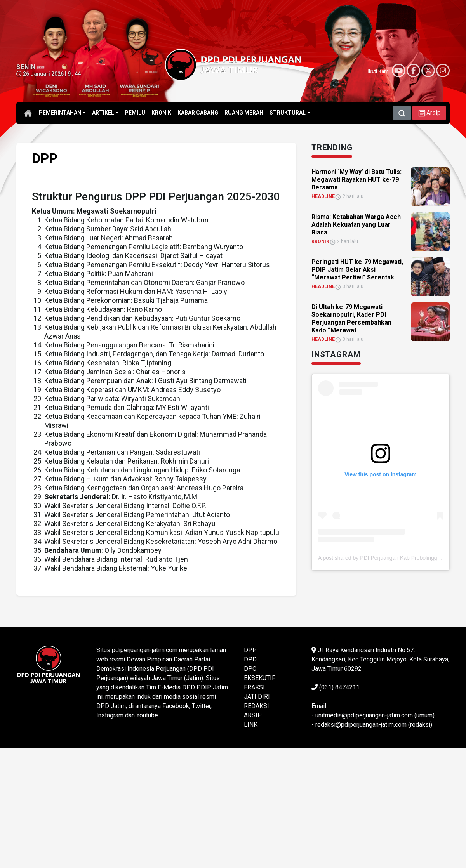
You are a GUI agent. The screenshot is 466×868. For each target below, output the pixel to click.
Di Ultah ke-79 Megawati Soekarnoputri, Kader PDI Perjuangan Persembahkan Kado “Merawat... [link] (351, 319)
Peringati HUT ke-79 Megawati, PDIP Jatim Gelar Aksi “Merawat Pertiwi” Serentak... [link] (357, 270)
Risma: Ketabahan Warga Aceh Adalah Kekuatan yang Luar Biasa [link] (356, 225)
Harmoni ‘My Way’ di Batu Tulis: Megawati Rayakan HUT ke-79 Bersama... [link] (356, 180)
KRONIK (320, 241)
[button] (429, 113)
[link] (427, 187)
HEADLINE (323, 196)
